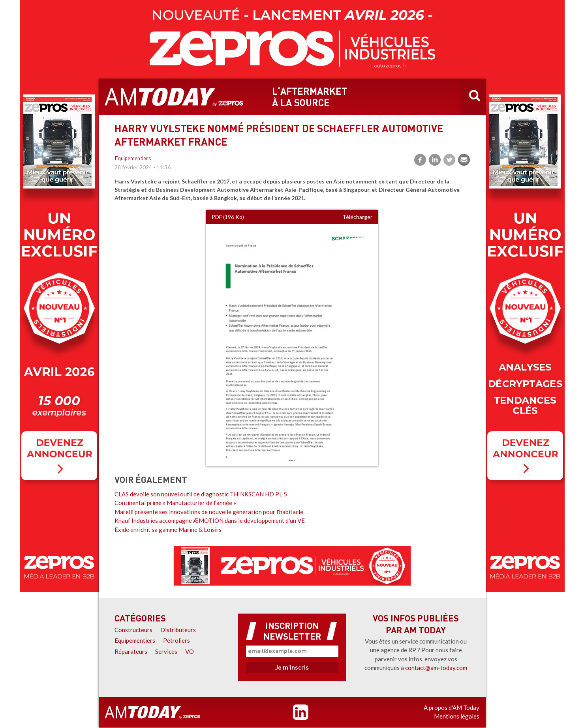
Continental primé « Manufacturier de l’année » (175, 503)
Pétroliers (177, 640)
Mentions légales (457, 716)
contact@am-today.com (436, 668)
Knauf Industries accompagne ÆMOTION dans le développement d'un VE (210, 520)
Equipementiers (133, 159)
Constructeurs (133, 630)
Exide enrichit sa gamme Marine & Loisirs (168, 530)
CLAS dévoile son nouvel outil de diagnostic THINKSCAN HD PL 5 (201, 494)
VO (190, 651)
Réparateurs (131, 651)
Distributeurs (178, 630)
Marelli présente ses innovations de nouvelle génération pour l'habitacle (209, 512)
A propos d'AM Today (452, 707)
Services (166, 651)
